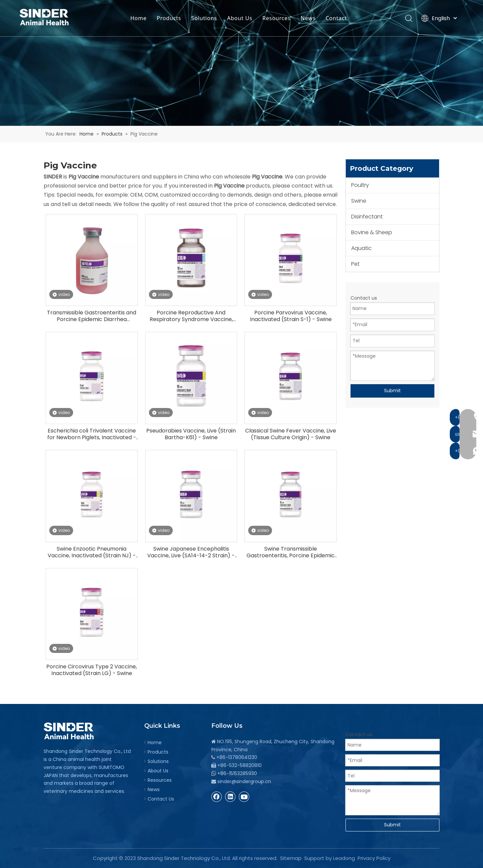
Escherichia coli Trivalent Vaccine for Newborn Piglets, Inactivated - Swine (92, 434)
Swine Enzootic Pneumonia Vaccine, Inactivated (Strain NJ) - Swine (92, 552)
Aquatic (361, 248)
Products (170, 18)
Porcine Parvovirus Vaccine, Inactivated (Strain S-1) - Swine (291, 316)
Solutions (205, 18)
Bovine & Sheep (372, 232)
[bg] (241, 63)
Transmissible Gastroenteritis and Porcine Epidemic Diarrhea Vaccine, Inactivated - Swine (92, 316)
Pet (355, 264)
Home (140, 18)
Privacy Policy (374, 858)
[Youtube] (244, 797)
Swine (359, 201)
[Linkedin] (230, 797)
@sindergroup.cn (251, 781)
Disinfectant (367, 217)
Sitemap (291, 858)
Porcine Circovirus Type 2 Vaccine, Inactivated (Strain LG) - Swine (92, 670)
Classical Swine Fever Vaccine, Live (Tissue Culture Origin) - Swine (291, 434)
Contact (337, 18)
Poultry (360, 185)
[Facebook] (217, 797)
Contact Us (161, 799)
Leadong (344, 858)
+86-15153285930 (237, 773)
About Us (241, 18)
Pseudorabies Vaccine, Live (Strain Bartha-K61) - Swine (191, 434)
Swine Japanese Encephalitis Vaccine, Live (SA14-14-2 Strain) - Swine (191, 552)
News (309, 18)
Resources (277, 18)
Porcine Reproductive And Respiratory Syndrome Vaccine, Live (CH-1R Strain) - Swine (191, 316)
